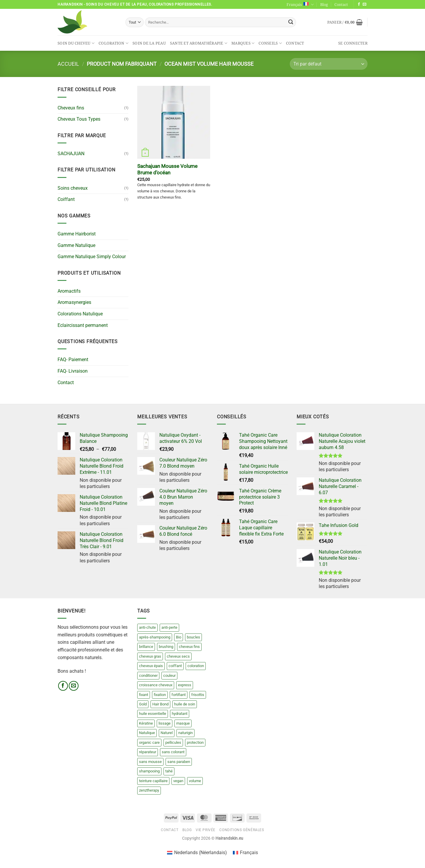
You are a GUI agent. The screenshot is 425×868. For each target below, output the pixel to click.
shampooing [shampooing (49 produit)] (149, 771)
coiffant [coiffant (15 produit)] (175, 666)
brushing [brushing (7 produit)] (166, 647)
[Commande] (329, 64)
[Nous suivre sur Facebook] (359, 4)
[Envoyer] (291, 22)
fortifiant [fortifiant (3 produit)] (179, 695)
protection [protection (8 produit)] (195, 742)
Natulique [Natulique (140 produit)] (147, 733)
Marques (243, 43)
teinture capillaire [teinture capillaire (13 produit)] (153, 781)
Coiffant (66, 199)
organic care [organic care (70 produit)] (149, 742)
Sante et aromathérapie (199, 43)
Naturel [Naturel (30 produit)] (167, 733)
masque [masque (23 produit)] (183, 723)
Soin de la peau (149, 43)
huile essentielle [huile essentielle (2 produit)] (153, 714)
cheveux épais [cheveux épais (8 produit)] (151, 666)
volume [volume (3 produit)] (195, 781)
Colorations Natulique (80, 314)
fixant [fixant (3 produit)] (144, 695)
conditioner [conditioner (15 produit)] (148, 675)
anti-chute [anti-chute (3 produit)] (147, 627)
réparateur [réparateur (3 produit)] (148, 752)
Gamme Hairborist (77, 234)
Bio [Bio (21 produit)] (179, 637)
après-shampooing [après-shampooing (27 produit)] (155, 637)
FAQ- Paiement (73, 360)
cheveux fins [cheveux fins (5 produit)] (189, 647)
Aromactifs (69, 291)
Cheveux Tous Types (79, 119)
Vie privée (206, 830)
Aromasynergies (74, 302)
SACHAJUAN (71, 154)
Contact (341, 4)
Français (300, 5)
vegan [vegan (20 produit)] (178, 781)
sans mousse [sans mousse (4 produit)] (150, 762)
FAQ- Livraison (73, 371)
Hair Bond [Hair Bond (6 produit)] (160, 704)
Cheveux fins (71, 108)
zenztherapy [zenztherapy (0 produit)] (149, 790)
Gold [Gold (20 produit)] (143, 704)
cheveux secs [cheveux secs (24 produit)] (178, 656)
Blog (324, 4)
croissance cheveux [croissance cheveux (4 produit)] (156, 685)
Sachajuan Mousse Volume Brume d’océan (167, 169)
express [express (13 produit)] (185, 685)
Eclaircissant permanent (83, 325)
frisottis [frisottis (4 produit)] (198, 695)
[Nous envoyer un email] (364, 4)
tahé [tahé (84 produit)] (169, 771)
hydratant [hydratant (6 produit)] (180, 714)
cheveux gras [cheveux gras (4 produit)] (150, 656)
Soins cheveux (73, 188)
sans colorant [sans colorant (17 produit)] (173, 752)
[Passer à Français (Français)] (245, 853)
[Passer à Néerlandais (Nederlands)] (197, 853)
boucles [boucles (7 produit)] (193, 637)
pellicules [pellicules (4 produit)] (173, 742)
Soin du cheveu (76, 43)
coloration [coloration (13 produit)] (196, 666)
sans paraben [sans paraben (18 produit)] (179, 762)
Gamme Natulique (76, 245)
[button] (345, 22)
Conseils (270, 43)
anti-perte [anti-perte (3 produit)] (169, 627)
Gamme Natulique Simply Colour (92, 257)
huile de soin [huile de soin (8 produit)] (185, 704)
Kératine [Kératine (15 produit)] (146, 723)
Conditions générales (242, 830)
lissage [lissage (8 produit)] (165, 723)
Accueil (68, 64)
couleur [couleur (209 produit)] (169, 675)
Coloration (113, 43)
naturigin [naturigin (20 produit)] (185, 733)
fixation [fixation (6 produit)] (160, 695)
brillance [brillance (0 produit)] (146, 647)
